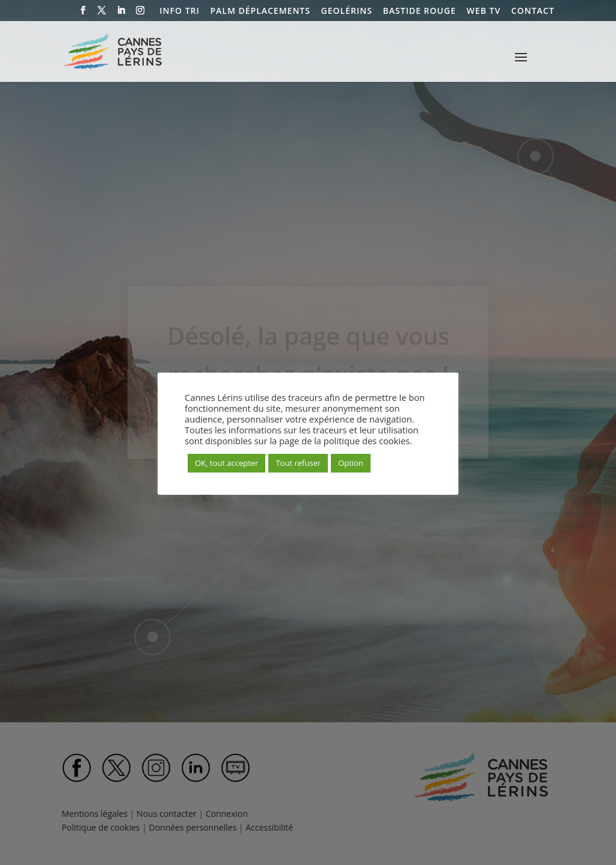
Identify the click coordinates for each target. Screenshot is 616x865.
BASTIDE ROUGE (420, 11)
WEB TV (484, 11)
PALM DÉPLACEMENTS (260, 11)
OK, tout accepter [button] (226, 463)
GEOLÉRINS (347, 11)
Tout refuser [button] (298, 463)
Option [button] (351, 463)
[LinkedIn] (121, 14)
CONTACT (533, 11)
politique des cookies (367, 441)
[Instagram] (140, 14)
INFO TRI (179, 11)
